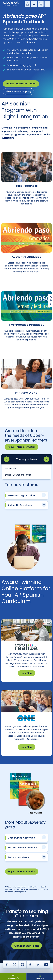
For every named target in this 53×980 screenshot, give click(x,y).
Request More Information (21, 84)
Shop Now (40, 977)
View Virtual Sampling (18, 91)
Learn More (27, 673)
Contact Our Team (27, 946)
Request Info (13, 977)
